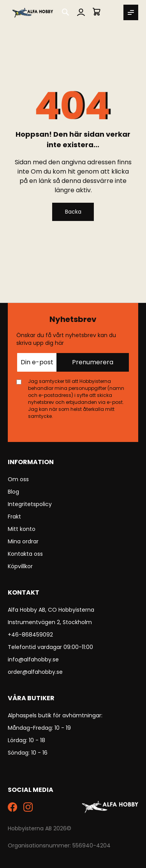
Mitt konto (22, 529)
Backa (73, 212)
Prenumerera (93, 362)
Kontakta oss (25, 554)
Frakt (14, 517)
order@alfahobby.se (35, 672)
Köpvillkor (20, 566)
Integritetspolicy (30, 504)
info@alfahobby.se (33, 659)
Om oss (18, 479)
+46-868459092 (30, 635)
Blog (13, 492)
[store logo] (33, 12)
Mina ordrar (23, 541)
